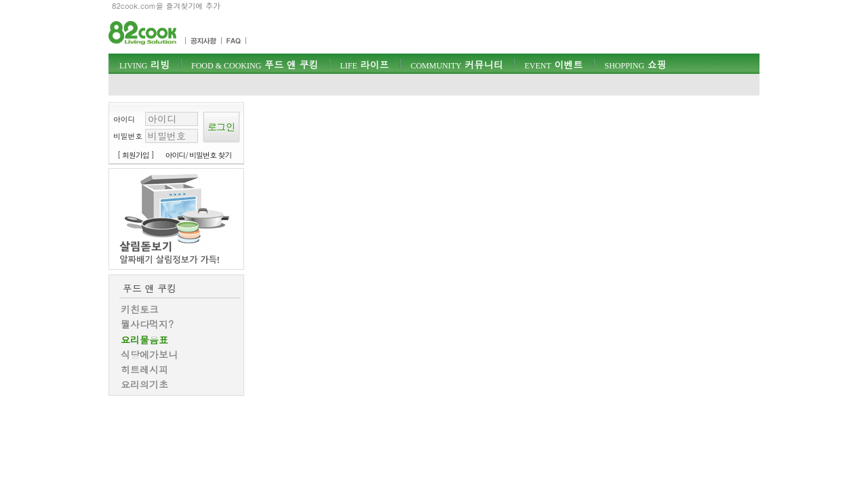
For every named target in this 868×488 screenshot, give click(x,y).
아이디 (124, 119)
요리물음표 (144, 340)
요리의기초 (144, 384)
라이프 (364, 64)
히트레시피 (144, 369)
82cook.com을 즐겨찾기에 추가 (166, 6)
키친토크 (140, 309)
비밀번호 (128, 136)
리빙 (144, 64)
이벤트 (553, 64)
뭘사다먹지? (147, 324)
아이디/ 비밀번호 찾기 (199, 155)
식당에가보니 (149, 354)
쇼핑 (635, 64)
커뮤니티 (456, 64)
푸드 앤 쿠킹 (255, 64)
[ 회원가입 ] (136, 155)
